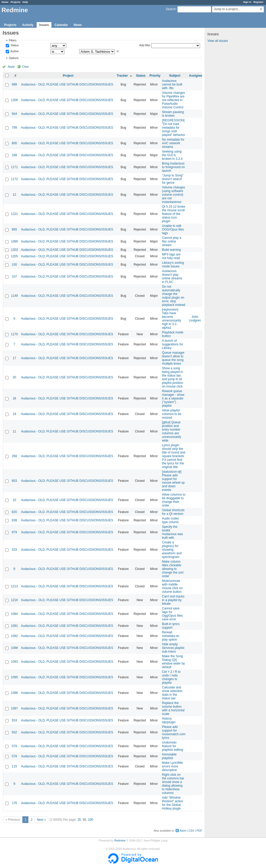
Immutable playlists (169, 756)
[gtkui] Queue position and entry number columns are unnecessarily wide (172, 431)
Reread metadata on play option (171, 636)
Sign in (247, 2)
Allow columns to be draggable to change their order (174, 500)
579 (14, 746)
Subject (175, 76)
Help (25, 2)
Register (258, 2)
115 (14, 766)
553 (14, 720)
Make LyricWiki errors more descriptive (172, 766)
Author (14, 51)
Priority (155, 76)
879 (14, 532)
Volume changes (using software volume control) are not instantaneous (174, 195)
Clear (25, 67)
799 (14, 128)
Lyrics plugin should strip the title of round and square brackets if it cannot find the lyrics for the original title (174, 456)
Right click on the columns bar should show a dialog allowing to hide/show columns (173, 784)
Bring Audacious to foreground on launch (174, 167)
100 (14, 265)
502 (14, 732)
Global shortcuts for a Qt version (173, 512)
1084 (14, 614)
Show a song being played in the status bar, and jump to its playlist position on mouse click (173, 377)
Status (14, 45)
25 (79, 820)
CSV (191, 831)
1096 (14, 693)
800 (14, 143)
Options (14, 58)
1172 (14, 179)
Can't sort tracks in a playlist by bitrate (173, 600)
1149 (14, 296)
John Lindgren (195, 319)
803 (14, 481)
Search (171, 9)
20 (14, 377)
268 (14, 456)
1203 (14, 250)
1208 (14, 100)
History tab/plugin (169, 720)
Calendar (61, 25)
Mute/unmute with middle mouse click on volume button (172, 586)
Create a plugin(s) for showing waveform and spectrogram (172, 550)
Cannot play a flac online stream (172, 241)
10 (14, 500)
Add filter (145, 45)
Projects (16, 2)
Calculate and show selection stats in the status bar (172, 693)
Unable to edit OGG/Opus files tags (173, 229)
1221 (14, 214)
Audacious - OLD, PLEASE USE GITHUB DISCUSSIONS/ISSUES (67, 84)
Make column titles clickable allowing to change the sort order (173, 569)
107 (14, 277)
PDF (199, 831)
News (78, 25)
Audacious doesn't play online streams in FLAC (172, 277)
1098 (14, 648)
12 (14, 195)
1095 (14, 677)
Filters (13, 40)
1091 (14, 626)
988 (14, 84)
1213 (14, 586)
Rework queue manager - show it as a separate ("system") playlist (173, 398)
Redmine (120, 840)
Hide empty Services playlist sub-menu (173, 648)
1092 (14, 636)
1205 (14, 256)
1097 (14, 708)
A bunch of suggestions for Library (173, 344)
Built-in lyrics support (171, 626)
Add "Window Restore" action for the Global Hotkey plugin (173, 803)
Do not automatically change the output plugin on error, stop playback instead (174, 296)
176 (14, 803)
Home (5, 2)
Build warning (171, 250)
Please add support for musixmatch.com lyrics (174, 732)
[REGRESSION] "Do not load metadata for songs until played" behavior (174, 128)
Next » (41, 820)
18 (14, 398)
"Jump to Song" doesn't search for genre (173, 179)
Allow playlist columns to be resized (172, 414)
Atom (183, 831)
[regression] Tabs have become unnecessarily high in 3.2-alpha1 (172, 319)
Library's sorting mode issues (173, 265)
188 (14, 155)
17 (14, 358)
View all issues (218, 41)
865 (14, 229)
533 (14, 550)
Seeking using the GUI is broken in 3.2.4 (172, 155)
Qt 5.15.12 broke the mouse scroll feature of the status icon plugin (174, 214)
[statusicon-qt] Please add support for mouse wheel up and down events (173, 481)
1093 (14, 662)
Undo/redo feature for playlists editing (173, 746)
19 (14, 414)
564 (14, 114)
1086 (14, 241)
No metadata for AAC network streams (173, 143)
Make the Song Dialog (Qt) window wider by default (174, 662)
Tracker (122, 76)
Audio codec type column (171, 520)
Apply (11, 67)
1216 (14, 600)
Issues (44, 25)
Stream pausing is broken (173, 114)
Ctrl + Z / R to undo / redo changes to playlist (171, 677)
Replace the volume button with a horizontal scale (173, 708)
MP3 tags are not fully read (171, 256)
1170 (14, 334)
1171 (14, 167)
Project (68, 76)
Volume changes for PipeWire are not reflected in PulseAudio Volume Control (174, 100)
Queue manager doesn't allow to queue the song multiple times (173, 358)
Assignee (196, 76)
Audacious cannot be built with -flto (172, 84)
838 (14, 520)
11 (14, 431)
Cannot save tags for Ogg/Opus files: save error (173, 614)
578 (14, 756)
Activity (28, 25)
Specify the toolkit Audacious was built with (173, 532)
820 (14, 512)
